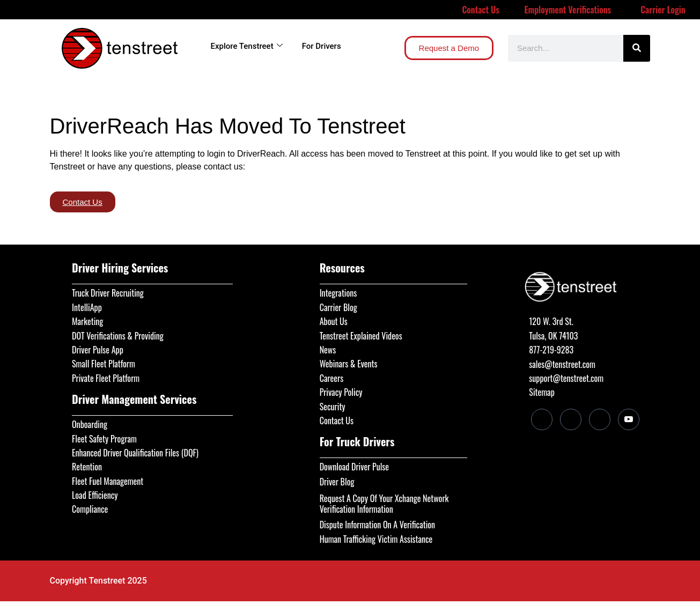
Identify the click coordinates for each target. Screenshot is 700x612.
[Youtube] (629, 419)
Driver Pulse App (98, 350)
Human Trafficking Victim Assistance (376, 539)
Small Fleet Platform (104, 364)
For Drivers (322, 46)
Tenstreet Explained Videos (361, 336)
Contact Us (481, 10)
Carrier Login (663, 10)
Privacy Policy (341, 392)
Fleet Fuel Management (108, 481)
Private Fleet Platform (106, 378)
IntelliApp (87, 307)
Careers (331, 378)
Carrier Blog (338, 307)
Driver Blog (337, 482)
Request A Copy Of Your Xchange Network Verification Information (384, 504)
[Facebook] (571, 419)
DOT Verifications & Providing (118, 336)
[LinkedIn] (542, 419)
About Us (334, 321)
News (328, 350)
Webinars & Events (349, 364)
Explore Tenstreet (247, 46)
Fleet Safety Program (104, 439)
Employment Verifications (568, 10)
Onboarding (90, 424)
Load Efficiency (95, 495)
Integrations (338, 293)
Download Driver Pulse (354, 467)
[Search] (637, 48)
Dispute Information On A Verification (377, 525)
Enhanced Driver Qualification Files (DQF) (135, 453)
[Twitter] (600, 419)
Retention (87, 467)
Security (333, 407)
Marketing (87, 321)
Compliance (90, 509)
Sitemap (541, 392)
